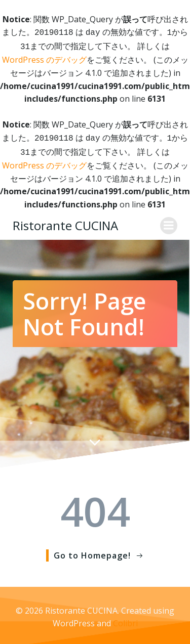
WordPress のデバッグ (44, 58)
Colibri (125, 619)
